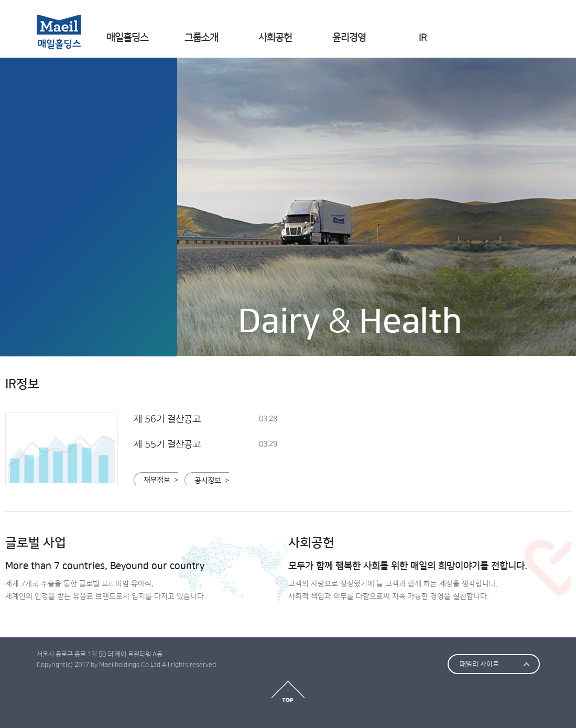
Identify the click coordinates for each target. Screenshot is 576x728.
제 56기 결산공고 (167, 419)
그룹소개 (201, 37)
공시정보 (207, 479)
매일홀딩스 (127, 37)
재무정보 (156, 479)
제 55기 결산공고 (167, 444)
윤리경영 (349, 37)
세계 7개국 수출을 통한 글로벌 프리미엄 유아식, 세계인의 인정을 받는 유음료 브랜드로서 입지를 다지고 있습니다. (147, 580)
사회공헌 (275, 37)
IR (423, 37)
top (288, 691)
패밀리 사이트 (479, 664)
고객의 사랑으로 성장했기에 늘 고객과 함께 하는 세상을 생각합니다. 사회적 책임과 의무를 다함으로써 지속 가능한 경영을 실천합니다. (430, 580)
